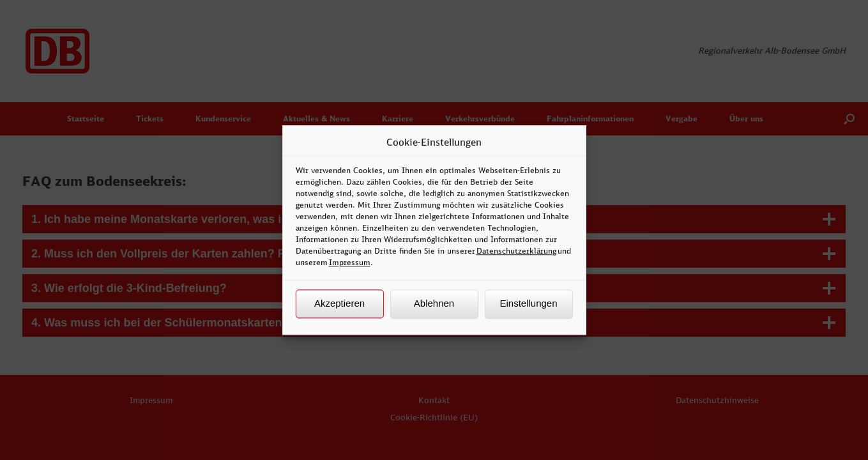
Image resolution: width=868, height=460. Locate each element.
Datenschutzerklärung (516, 251)
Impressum (350, 262)
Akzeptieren (339, 303)
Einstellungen (528, 303)
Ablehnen (434, 303)
